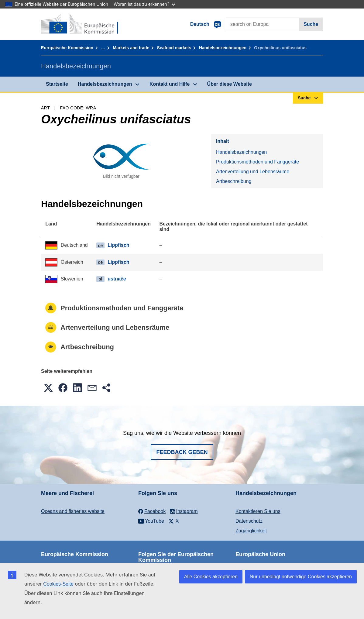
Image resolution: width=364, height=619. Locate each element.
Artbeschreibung (234, 181)
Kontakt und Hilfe (170, 84)
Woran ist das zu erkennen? (144, 4)
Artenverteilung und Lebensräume (253, 172)
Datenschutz (249, 521)
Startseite (57, 84)
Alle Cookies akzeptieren (211, 577)
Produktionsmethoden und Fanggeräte (258, 162)
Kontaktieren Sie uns (258, 511)
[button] (48, 388)
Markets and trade (131, 48)
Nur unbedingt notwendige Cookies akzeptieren (301, 577)
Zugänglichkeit (251, 531)
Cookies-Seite (58, 584)
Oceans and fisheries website (73, 511)
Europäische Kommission (67, 48)
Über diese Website (230, 84)
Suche (311, 24)
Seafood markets (174, 48)
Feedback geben (182, 452)
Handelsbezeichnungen (223, 48)
